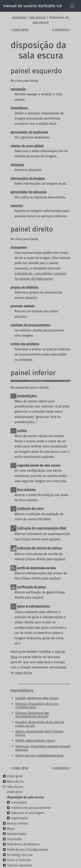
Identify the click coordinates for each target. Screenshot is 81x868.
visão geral (15, 792)
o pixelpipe (19, 802)
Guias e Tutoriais (19, 860)
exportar (17, 206)
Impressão (14, 839)
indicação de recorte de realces (40, 548)
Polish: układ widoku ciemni (35, 741)
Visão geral (15, 776)
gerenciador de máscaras (29, 192)
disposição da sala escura (25, 797)
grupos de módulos (24, 287)
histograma (19, 247)
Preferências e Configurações (28, 850)
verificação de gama (32, 587)
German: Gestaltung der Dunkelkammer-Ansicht (32, 715)
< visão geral (19, 29)
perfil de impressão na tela (37, 568)
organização (20, 818)
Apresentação (17, 834)
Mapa (11, 829)
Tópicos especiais (19, 865)
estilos (22, 431)
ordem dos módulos (25, 344)
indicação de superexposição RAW (42, 528)
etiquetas (17, 165)
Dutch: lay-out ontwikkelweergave (39, 756)
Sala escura (37, 17)
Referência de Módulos (23, 844)
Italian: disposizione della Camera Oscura (39, 733)
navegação (18, 89)
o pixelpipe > (61, 29)
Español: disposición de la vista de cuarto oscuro (40, 724)
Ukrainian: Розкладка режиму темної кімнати (43, 748)
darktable (19, 17)
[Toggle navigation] (72, 6)
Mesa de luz (15, 782)
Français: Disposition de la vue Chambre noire (37, 706)
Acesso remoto (17, 823)
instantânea (19, 108)
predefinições (27, 396)
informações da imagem (28, 178)
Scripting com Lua (20, 855)
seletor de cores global (27, 146)
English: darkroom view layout (37, 698)
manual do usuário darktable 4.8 (32, 6)
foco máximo (26, 490)
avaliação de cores (30, 509)
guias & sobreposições (33, 606)
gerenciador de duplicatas (29, 132)
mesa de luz (23, 673)
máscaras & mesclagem (28, 813)
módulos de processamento (30, 325)
